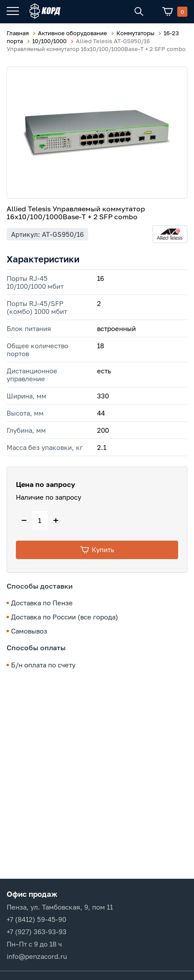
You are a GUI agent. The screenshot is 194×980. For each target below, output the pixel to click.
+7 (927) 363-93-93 (37, 932)
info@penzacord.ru (37, 956)
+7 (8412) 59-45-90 (36, 919)
